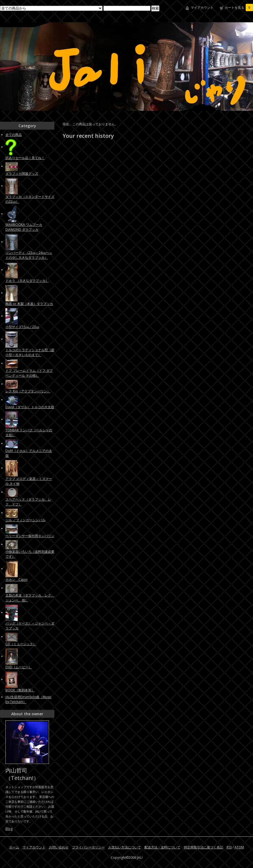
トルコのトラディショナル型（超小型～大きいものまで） (30, 352)
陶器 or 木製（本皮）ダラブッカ (29, 304)
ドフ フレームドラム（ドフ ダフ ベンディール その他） (29, 373)
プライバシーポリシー (88, 847)
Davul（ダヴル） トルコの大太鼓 (30, 407)
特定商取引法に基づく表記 (203, 847)
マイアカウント (202, 7)
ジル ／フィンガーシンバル (25, 520)
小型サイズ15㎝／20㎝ (22, 327)
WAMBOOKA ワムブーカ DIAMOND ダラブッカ (24, 227)
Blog (9, 829)
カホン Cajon (16, 580)
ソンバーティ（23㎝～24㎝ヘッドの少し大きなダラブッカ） (29, 255)
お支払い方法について (125, 847)
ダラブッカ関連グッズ (22, 174)
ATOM (239, 847)
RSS (229, 847)
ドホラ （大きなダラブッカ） (27, 281)
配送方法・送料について (162, 847)
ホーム (14, 847)
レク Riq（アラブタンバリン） (28, 391)
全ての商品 (14, 135)
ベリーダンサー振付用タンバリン (30, 536)
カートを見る (239, 7)
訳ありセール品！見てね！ (25, 158)
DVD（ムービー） (19, 667)
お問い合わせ (59, 847)
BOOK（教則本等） (20, 690)
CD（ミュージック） (21, 644)
